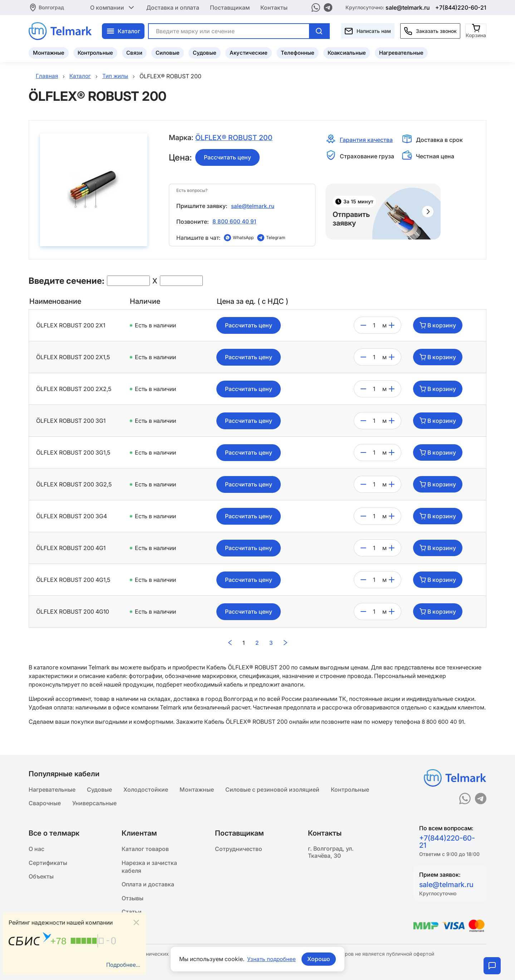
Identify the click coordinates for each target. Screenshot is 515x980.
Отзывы (133, 901)
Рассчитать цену (227, 158)
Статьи (132, 915)
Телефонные (298, 52)
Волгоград (51, 7)
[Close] (136, 922)
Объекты (41, 878)
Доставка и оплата (173, 7)
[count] (374, 326)
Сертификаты (48, 863)
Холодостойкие (146, 788)
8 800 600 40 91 (234, 221)
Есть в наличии (155, 326)
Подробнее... (122, 965)
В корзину (438, 325)
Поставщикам (230, 7)
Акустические (249, 52)
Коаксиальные (347, 52)
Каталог (123, 30)
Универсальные (94, 803)
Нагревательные (401, 52)
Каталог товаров (145, 849)
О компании (113, 7)
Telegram (276, 237)
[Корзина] (476, 30)
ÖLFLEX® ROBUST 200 (234, 138)
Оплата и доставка (148, 886)
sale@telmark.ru (408, 7)
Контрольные (95, 52)
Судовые (205, 52)
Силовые (168, 52)
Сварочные (45, 803)
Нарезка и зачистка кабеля (149, 868)
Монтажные (49, 52)
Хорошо (319, 959)
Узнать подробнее (271, 959)
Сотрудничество (239, 849)
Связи (134, 52)
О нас (36, 849)
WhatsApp (243, 237)
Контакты (274, 7)
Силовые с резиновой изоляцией (272, 788)
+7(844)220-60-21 (461, 7)
